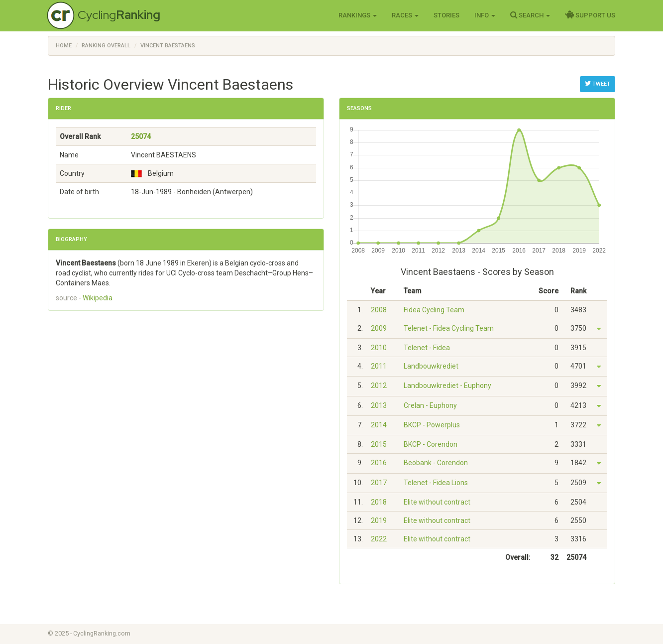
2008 (379, 310)
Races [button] (405, 15)
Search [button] (530, 15)
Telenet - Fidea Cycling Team (449, 328)
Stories (446, 15)
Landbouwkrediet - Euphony (447, 386)
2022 (379, 539)
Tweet (598, 84)
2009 (379, 328)
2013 (379, 405)
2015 (379, 444)
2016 (379, 463)
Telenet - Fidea (427, 348)
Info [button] (485, 15)
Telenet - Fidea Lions (436, 483)
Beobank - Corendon (436, 463)
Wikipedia (98, 298)
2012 (379, 386)
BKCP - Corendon (431, 444)
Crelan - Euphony (430, 405)
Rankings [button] (358, 15)
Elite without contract (437, 502)
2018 (379, 502)
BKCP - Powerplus (432, 425)
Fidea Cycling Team (434, 310)
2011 (379, 366)
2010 (379, 348)
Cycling (119, 15)
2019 (379, 520)
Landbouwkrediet (431, 366)
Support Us (590, 15)
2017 (379, 483)
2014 (379, 425)
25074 (141, 136)
